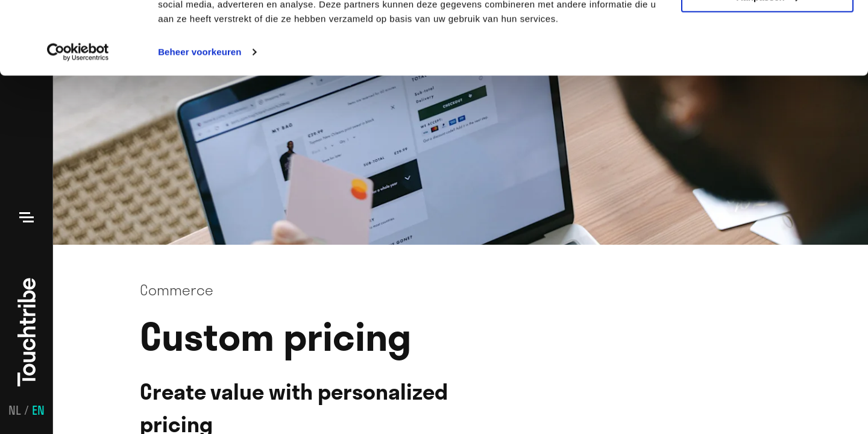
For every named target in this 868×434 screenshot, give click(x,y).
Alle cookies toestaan (767, 30)
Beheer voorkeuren (200, 120)
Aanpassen (768, 65)
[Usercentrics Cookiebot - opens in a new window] (78, 121)
